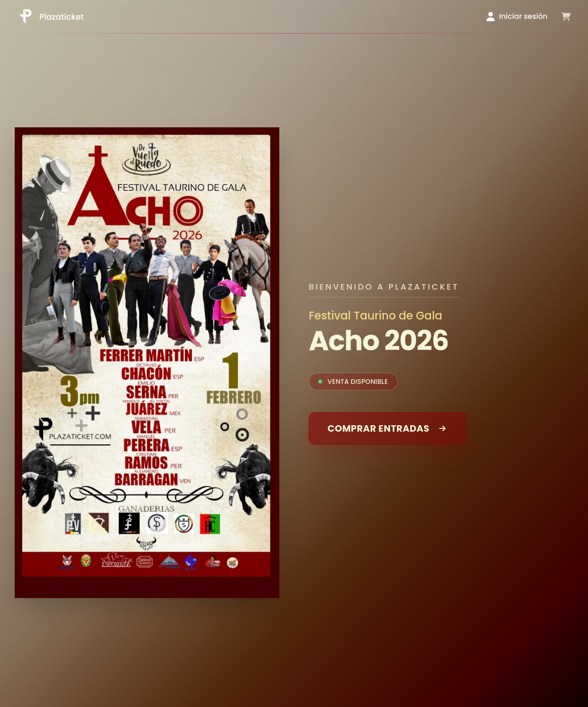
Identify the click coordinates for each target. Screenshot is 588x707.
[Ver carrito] (566, 17)
